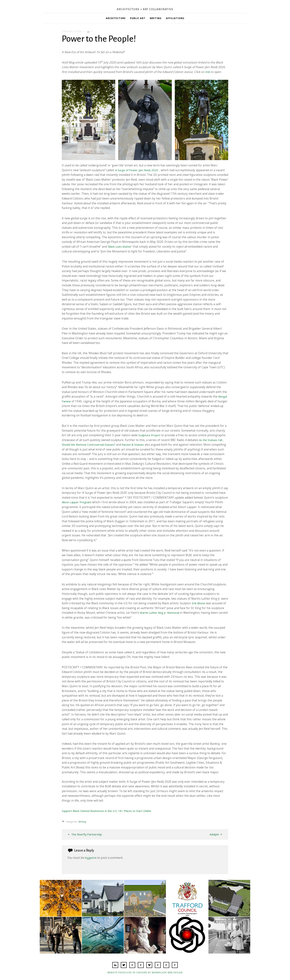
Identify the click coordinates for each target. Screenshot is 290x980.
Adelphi (214, 834)
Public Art (138, 18)
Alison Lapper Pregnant (78, 502)
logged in (91, 858)
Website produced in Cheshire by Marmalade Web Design (145, 973)
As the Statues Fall (211, 440)
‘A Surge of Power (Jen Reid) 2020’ (137, 170)
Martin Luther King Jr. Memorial (161, 613)
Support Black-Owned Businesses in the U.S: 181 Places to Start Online (110, 811)
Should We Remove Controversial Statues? (90, 445)
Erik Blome (199, 603)
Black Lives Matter (121, 247)
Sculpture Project (150, 435)
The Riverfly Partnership (88, 834)
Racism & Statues (137, 445)
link (208, 72)
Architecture (116, 18)
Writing (156, 18)
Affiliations (175, 18)
